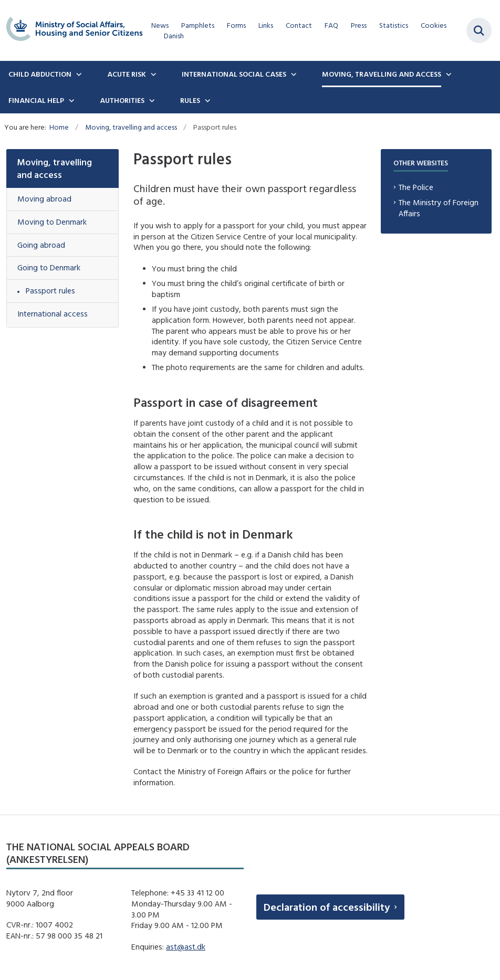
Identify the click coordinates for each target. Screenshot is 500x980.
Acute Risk (127, 74)
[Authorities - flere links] (151, 100)
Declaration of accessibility (327, 907)
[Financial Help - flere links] (70, 100)
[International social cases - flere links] (293, 74)
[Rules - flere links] (206, 100)
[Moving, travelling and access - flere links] (447, 74)
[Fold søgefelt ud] (479, 30)
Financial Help (36, 100)
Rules (190, 100)
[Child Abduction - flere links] (78, 74)
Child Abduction (40, 74)
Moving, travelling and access (382, 74)
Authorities (122, 100)
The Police (416, 187)
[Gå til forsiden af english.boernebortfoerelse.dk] (71, 30)
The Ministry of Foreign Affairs (439, 208)
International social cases (234, 74)
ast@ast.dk (186, 947)
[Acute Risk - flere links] (152, 74)
